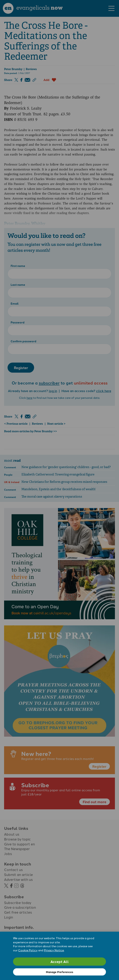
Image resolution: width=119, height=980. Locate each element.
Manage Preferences (59, 972)
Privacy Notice (54, 950)
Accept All (60, 961)
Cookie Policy (28, 950)
